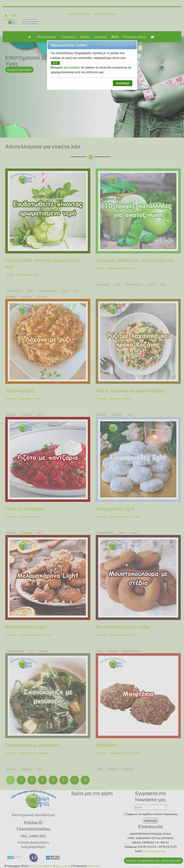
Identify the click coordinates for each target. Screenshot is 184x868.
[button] (122, 83)
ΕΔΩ (55, 63)
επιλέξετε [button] (74, 67)
